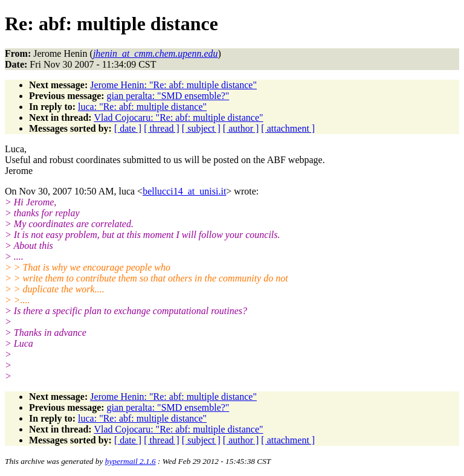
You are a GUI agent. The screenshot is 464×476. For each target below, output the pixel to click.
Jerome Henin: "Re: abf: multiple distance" (173, 85)
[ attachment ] (288, 128)
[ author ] (241, 128)
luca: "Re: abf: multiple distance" (142, 107)
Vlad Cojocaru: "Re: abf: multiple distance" (178, 117)
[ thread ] (162, 128)
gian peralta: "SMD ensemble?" (168, 96)
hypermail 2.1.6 (130, 461)
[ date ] (128, 128)
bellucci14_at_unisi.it (184, 191)
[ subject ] (201, 128)
